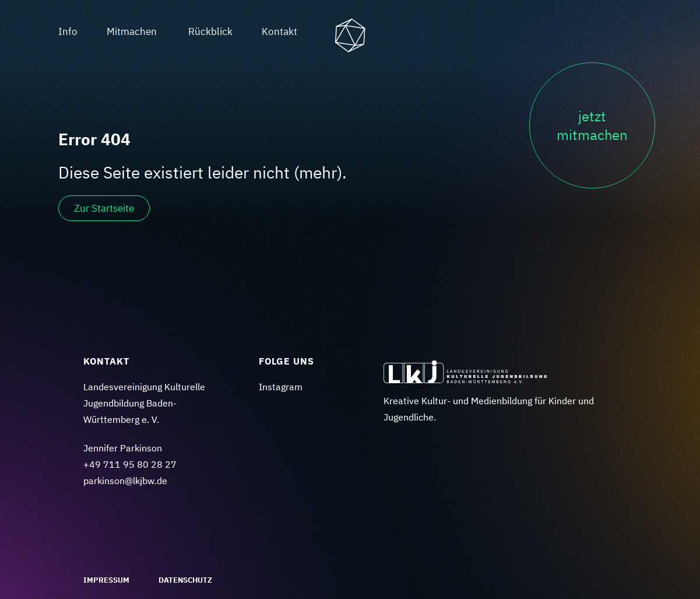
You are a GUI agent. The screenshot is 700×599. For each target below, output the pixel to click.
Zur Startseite (104, 208)
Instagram (281, 387)
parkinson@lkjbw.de (125, 481)
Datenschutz (185, 580)
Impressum (106, 580)
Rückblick (210, 31)
